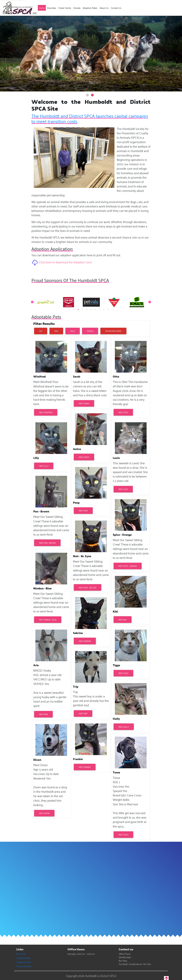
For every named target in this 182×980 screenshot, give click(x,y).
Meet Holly (124, 727)
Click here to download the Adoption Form (65, 262)
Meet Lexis (123, 489)
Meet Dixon (44, 813)
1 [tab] (70, 309)
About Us (104, 8)
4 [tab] (82, 309)
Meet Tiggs (123, 673)
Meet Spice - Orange (128, 566)
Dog (56, 331)
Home (42, 8)
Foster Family (65, 8)
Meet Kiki (123, 620)
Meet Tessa (123, 835)
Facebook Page (23, 958)
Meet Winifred (46, 412)
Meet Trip (83, 713)
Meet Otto (123, 412)
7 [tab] (95, 309)
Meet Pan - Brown (47, 543)
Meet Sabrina (85, 641)
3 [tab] (78, 309)
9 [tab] (104, 309)
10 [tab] (108, 309)
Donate (77, 8)
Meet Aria (44, 714)
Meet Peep (83, 511)
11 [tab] (112, 309)
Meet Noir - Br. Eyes (88, 587)
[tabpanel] (46, 302)
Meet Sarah (84, 403)
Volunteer (52, 8)
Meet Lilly (44, 466)
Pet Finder (21, 954)
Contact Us (116, 8)
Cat (41, 331)
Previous (32, 302)
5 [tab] (87, 309)
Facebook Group (24, 962)
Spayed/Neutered (113, 331)
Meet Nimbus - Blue (48, 620)
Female (90, 331)
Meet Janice (84, 457)
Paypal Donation (24, 966)
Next (150, 302)
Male (73, 331)
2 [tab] (74, 309)
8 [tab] (100, 309)
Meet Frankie (85, 767)
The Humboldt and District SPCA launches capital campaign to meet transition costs (90, 118)
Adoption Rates (90, 8)
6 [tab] (91, 309)
